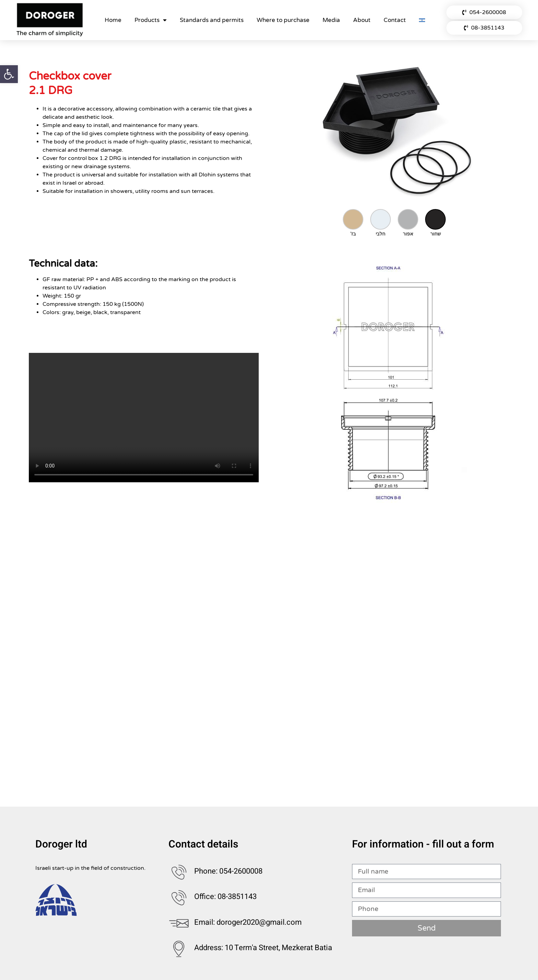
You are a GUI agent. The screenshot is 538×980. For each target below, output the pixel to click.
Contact (395, 20)
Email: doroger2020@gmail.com (248, 922)
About (362, 20)
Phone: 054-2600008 (228, 871)
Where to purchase (283, 20)
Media (331, 20)
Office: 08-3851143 (225, 897)
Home (113, 20)
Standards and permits (212, 20)
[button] (9, 74)
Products (151, 20)
